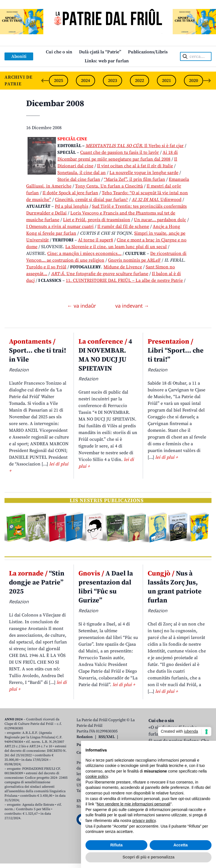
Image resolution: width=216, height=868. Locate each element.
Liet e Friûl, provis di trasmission (97, 220)
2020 (193, 81)
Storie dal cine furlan (79, 179)
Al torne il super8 (95, 240)
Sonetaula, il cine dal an (82, 173)
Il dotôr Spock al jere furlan (70, 193)
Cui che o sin (59, 52)
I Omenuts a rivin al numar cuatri (60, 227)
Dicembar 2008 (55, 104)
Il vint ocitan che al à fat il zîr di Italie (135, 166)
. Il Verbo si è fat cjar (135, 146)
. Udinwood (157, 200)
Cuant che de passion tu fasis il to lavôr (120, 152)
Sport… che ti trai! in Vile (38, 351)
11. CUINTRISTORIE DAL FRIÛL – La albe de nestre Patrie (124, 280)
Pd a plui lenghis (72, 206)
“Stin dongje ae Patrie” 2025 (37, 583)
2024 (85, 81)
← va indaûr (82, 306)
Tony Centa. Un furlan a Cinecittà (109, 186)
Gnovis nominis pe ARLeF (134, 260)
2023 (112, 81)
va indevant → (132, 306)
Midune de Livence (123, 267)
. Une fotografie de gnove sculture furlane (100, 274)
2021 (166, 81)
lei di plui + (166, 457)
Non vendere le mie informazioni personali (133, 804)
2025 (58, 81)
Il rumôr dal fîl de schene (123, 227)
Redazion (85, 737)
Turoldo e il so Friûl (46, 267)
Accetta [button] (181, 845)
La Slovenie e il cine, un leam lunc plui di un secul (116, 247)
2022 (139, 81)
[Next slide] (207, 81)
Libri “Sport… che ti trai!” (176, 351)
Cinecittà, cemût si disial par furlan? (91, 200)
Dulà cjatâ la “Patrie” (100, 52)
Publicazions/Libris (148, 52)
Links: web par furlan (107, 61)
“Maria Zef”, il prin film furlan (134, 179)
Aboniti (19, 56)
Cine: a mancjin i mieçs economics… (84, 253)
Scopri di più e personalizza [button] (148, 857)
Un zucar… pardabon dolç (160, 220)
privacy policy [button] (144, 821)
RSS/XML (107, 737)
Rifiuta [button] (116, 845)
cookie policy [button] (97, 776)
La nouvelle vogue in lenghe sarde (144, 173)
